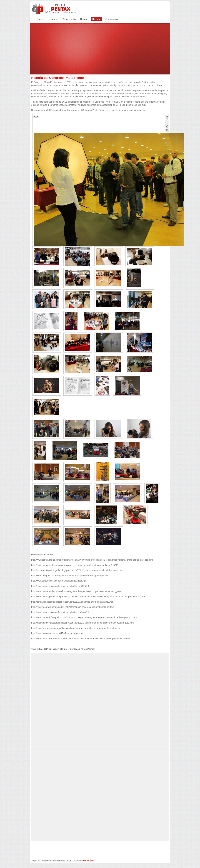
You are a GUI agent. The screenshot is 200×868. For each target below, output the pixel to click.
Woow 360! (89, 861)
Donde (84, 19)
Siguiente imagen (38, 117)
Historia (96, 19)
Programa (53, 19)
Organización (112, 19)
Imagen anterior (35, 117)
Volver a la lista (167, 124)
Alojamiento (69, 19)
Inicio (40, 19)
